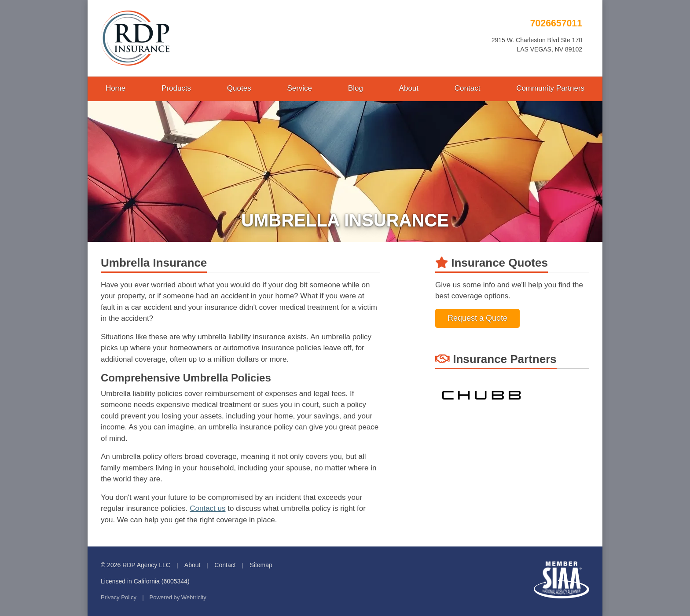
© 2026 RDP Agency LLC (136, 565)
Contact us (207, 508)
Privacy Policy (119, 597)
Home (116, 88)
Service (299, 88)
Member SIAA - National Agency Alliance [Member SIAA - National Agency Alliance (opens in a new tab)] (562, 580)
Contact (468, 88)
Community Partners (550, 88)
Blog (356, 88)
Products (176, 88)
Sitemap (261, 565)
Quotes (239, 88)
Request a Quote (477, 318)
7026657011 (556, 23)
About (409, 88)
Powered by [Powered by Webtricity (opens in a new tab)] (178, 597)
